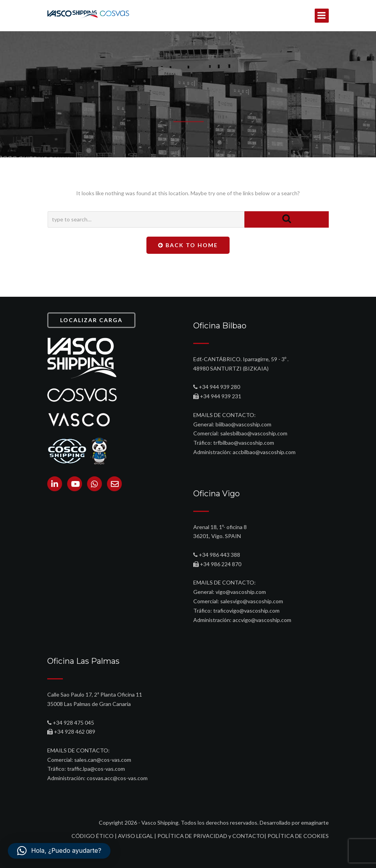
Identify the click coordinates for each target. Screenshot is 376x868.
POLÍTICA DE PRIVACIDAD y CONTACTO (211, 836)
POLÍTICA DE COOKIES (298, 836)
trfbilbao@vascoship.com (244, 443)
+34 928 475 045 (73, 723)
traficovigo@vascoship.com (246, 610)
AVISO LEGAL (135, 836)
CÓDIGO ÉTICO (93, 836)
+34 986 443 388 (219, 555)
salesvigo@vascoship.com (252, 601)
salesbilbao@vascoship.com (254, 433)
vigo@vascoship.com (241, 592)
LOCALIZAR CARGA (91, 320)
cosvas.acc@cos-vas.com (117, 778)
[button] (59, 851)
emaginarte (315, 823)
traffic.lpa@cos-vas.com (96, 769)
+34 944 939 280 (219, 387)
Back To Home (188, 245)
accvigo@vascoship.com (262, 620)
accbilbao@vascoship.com (264, 452)
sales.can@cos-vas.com (103, 760)
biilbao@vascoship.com (243, 424)
